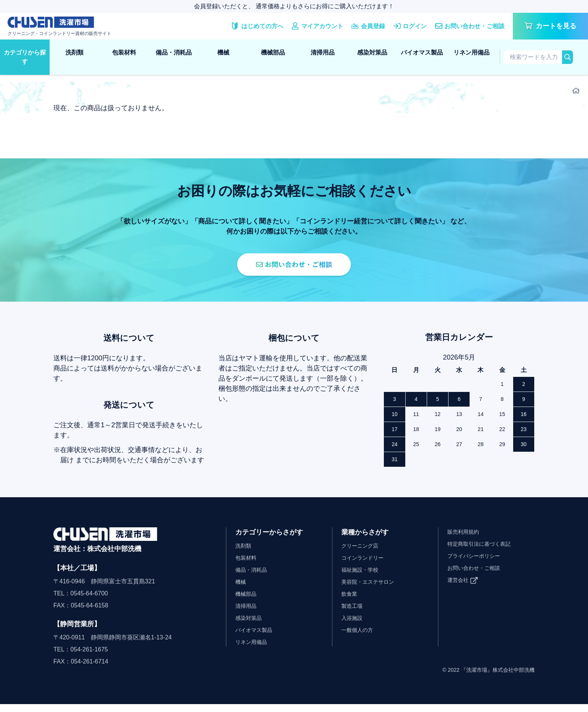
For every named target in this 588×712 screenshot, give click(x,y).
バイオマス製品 (422, 52)
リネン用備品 (471, 52)
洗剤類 (74, 52)
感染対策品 (372, 52)
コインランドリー (365, 566)
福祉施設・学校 (362, 578)
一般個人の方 (359, 638)
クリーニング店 (362, 553)
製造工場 (353, 614)
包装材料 (124, 52)
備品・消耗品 (174, 52)
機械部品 (273, 52)
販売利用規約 (465, 540)
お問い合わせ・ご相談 (477, 576)
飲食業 (350, 602)
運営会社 (459, 588)
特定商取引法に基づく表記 (483, 552)
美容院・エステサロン (371, 590)
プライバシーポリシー (477, 564)
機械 (223, 52)
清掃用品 (323, 52)
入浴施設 (353, 626)
